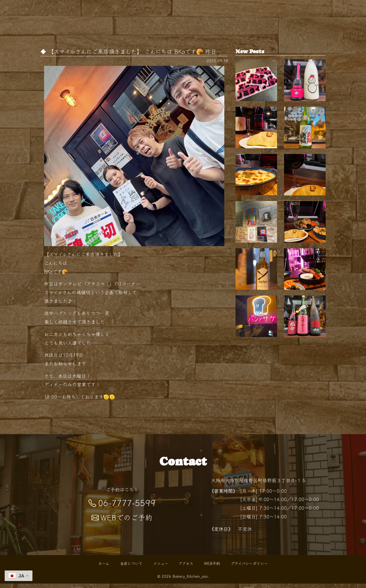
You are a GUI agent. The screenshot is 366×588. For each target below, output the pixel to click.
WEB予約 (212, 568)
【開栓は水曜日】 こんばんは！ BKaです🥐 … (305, 87)
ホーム (104, 568)
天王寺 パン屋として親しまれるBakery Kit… (256, 147)
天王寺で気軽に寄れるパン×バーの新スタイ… (256, 267)
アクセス (186, 568)
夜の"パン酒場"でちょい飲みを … (305, 267)
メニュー (161, 568)
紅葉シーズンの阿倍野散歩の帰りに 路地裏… (305, 207)
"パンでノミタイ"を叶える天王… (256, 87)
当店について (131, 568)
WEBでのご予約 (122, 522)
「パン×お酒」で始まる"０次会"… (256, 388)
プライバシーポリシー (249, 568)
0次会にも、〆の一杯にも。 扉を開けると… (256, 207)
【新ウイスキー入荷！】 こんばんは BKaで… (256, 327)
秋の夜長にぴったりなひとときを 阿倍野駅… (305, 327)
